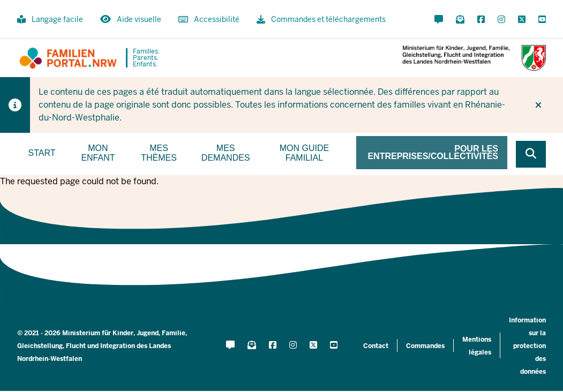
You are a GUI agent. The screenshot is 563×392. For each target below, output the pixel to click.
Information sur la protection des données (527, 346)
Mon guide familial (304, 153)
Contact (376, 346)
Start (42, 153)
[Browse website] (531, 154)
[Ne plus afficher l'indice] (538, 105)
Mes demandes (226, 153)
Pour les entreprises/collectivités (433, 152)
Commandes (425, 346)
